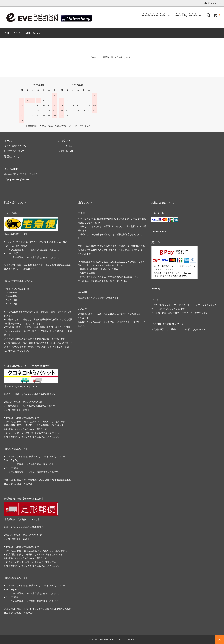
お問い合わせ (33, 33)
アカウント (213, 3)
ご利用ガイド (12, 33)
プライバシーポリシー (17, 180)
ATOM (15, 169)
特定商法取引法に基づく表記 (21, 174)
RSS (7, 169)
